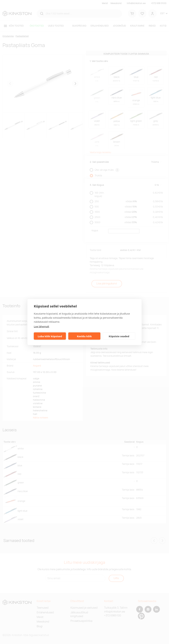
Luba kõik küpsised (50, 336)
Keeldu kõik (84, 336)
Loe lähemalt (41, 326)
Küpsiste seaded (119, 336)
